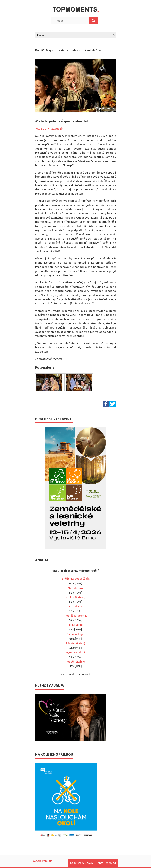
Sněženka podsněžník (76, 579)
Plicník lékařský (75, 643)
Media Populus (43, 861)
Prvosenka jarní (75, 606)
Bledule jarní (75, 588)
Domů (39, 50)
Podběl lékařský (75, 662)
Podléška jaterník (76, 616)
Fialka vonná (75, 625)
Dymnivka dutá (75, 652)
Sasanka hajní (76, 634)
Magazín (52, 50)
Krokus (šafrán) (76, 597)
